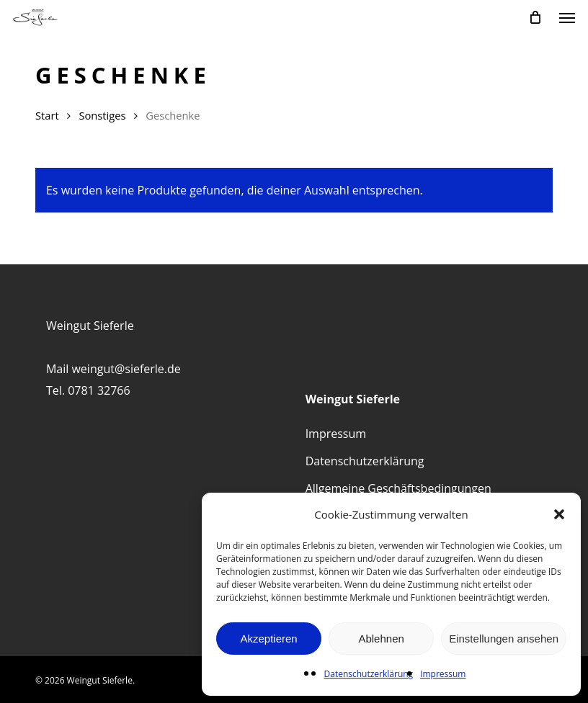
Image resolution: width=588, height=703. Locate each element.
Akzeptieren (268, 639)
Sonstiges (102, 115)
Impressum (443, 674)
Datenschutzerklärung (369, 674)
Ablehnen (381, 639)
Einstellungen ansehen (504, 639)
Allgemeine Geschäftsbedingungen (398, 488)
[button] (559, 514)
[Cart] (535, 17)
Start (47, 115)
